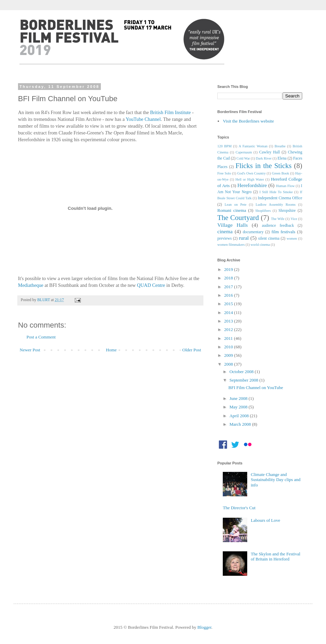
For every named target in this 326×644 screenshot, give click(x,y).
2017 (229, 287)
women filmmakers (231, 245)
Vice (294, 219)
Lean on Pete (235, 205)
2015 (229, 304)
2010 (229, 347)
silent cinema (269, 238)
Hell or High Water (250, 179)
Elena (282, 158)
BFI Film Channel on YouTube (256, 388)
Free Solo (224, 173)
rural (244, 238)
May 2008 (239, 407)
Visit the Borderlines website (248, 121)
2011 (229, 338)
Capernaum (244, 152)
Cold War (243, 158)
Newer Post (30, 350)
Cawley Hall (269, 152)
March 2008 (241, 424)
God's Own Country (251, 173)
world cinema (260, 245)
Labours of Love (265, 520)
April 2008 (240, 416)
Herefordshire (252, 185)
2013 (229, 321)
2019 (229, 269)
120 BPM (224, 146)
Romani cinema (232, 210)
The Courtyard (238, 217)
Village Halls (233, 225)
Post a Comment (41, 337)
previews (224, 238)
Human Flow (285, 186)
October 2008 (242, 372)
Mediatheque (31, 285)
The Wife (278, 219)
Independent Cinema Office (280, 198)
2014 (229, 312)
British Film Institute (170, 112)
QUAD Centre (151, 285)
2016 (229, 295)
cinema (225, 231)
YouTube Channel (143, 119)
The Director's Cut (239, 508)
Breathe (280, 146)
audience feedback (278, 226)
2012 (229, 329)
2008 (229, 364)
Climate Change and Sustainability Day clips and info (275, 480)
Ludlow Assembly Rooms (276, 205)
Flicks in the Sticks (263, 165)
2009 (229, 355)
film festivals (283, 232)
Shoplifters (263, 211)
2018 (229, 278)
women (292, 238)
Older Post (192, 350)
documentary (253, 232)
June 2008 (239, 398)
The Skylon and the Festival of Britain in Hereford (275, 557)
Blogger (204, 627)
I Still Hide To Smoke (276, 192)
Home (111, 350)
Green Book (280, 173)
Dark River (264, 158)
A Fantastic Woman (253, 146)
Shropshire (287, 211)
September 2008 (244, 380)
